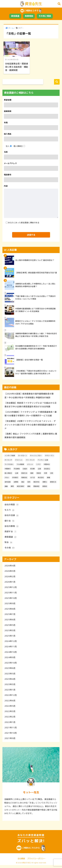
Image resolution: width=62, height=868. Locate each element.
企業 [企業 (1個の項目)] (39, 469)
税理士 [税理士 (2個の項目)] (45, 482)
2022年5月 (10, 708)
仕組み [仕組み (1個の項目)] (25, 469)
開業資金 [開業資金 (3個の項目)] (36, 487)
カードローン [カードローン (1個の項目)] (23, 456)
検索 (57, 82)
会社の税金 (12, 505)
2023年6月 (10, 670)
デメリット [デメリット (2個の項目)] (19, 460)
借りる (10, 521)
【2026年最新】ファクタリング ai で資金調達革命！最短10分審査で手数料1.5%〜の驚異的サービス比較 (31, 414)
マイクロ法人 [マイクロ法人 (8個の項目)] (9, 465)
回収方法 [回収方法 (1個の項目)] (24, 474)
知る (9, 543)
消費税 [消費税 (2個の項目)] (16, 482)
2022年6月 (10, 703)
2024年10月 (11, 654)
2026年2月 (10, 577)
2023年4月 (10, 681)
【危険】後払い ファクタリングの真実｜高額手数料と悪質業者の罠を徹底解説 (31, 436)
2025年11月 (11, 594)
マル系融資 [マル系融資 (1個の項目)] (20, 465)
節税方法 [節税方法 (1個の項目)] (53, 482)
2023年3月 (10, 687)
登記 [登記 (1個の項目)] (23, 482)
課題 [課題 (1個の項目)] (6, 487)
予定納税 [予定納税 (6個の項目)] (17, 469)
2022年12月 (11, 697)
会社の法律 (12, 516)
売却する (11, 532)
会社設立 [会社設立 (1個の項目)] (47, 469)
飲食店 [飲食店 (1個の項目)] (45, 487)
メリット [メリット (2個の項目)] (30, 465)
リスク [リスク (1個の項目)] (38, 465)
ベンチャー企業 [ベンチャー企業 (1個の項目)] (43, 460)
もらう (10, 511)
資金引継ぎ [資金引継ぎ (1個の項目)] (21, 487)
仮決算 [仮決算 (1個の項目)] (33, 469)
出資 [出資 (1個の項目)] (17, 474)
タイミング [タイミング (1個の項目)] (8, 460)
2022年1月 (10, 725)
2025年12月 (11, 588)
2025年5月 (10, 627)
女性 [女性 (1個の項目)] (52, 474)
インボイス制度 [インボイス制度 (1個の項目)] (10, 456)
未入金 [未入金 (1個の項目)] (33, 478)
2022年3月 (10, 714)
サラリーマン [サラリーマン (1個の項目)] (49, 456)
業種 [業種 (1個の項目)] (48, 478)
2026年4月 (10, 567)
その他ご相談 (45, 16)
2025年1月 (10, 637)
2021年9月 (10, 741)
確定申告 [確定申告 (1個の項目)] (36, 482)
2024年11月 (11, 648)
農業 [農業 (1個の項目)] (29, 487)
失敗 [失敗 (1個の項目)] (45, 474)
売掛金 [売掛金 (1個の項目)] (39, 474)
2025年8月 (10, 610)
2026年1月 (10, 583)
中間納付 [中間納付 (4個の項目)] (8, 469)
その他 (10, 549)
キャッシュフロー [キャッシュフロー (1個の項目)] (36, 456)
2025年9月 (10, 605)
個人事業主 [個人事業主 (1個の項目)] (8, 474)
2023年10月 (11, 665)
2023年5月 (10, 676)
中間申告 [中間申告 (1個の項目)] (47, 465)
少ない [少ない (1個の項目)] (7, 478)
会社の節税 (12, 527)
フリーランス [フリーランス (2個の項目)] (30, 460)
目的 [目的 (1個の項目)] (29, 482)
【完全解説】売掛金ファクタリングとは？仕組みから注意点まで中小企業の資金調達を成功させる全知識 (31, 405)
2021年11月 (11, 730)
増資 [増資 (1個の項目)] (32, 474)
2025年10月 (11, 599)
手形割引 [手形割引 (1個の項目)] (15, 478)
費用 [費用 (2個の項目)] (12, 487)
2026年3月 (10, 572)
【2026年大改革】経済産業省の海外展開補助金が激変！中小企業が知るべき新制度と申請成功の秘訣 (29, 395)
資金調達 (15, 16)
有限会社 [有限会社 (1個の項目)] (24, 478)
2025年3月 (10, 632)
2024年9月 (10, 659)
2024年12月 (11, 643)
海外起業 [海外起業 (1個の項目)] (8, 482)
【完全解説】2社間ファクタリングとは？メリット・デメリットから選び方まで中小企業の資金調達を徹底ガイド (31, 425)
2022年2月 (10, 719)
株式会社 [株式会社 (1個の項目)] (41, 478)
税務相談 (29, 16)
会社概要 (21, 861)
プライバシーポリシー (36, 861)
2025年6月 (10, 621)
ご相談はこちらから (31, 851)
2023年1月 (10, 692)
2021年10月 (11, 736)
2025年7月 (10, 616)
